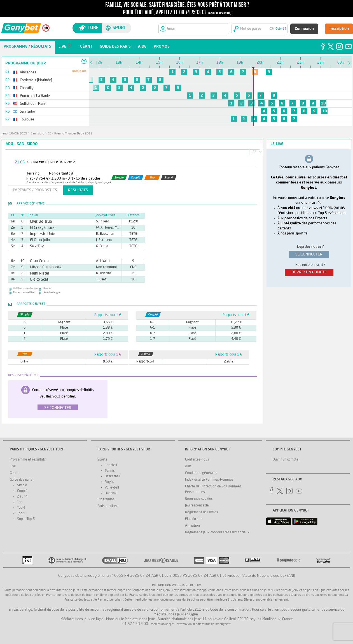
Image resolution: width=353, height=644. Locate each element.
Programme (106, 499)
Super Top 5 (26, 519)
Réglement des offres (202, 512)
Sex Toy (35, 246)
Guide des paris (21, 480)
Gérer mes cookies (199, 499)
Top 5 (21, 513)
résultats (78, 190)
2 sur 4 (22, 497)
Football (111, 465)
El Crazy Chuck (40, 228)
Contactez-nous (197, 460)
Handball (111, 493)
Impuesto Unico (41, 234)
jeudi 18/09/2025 (14, 134)
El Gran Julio (38, 240)
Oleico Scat (37, 280)
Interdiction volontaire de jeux (176, 586)
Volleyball (112, 488)
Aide (188, 466)
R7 (254, 152)
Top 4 (21, 508)
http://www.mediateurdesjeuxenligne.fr (204, 624)
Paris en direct (108, 506)
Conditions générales (201, 473)
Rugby (109, 482)
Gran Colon (38, 261)
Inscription (339, 29)
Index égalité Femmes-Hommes (209, 480)
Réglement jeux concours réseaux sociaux (217, 533)
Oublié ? (281, 29)
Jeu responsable (197, 506)
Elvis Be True (39, 222)
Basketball (112, 476)
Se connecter (58, 408)
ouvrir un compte (309, 272)
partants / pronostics (35, 190)
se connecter (309, 254)
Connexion (304, 29)
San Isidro (38, 134)
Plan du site (194, 519)
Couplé (22, 491)
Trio (20, 502)
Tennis (110, 471)
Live (13, 466)
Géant (14, 473)
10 (323, 103)
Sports (102, 460)
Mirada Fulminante (43, 267)
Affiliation (192, 526)
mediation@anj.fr (162, 624)
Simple (22, 485)
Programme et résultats (28, 460)
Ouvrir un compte (286, 460)
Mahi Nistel (38, 273)
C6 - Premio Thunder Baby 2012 (70, 134)
